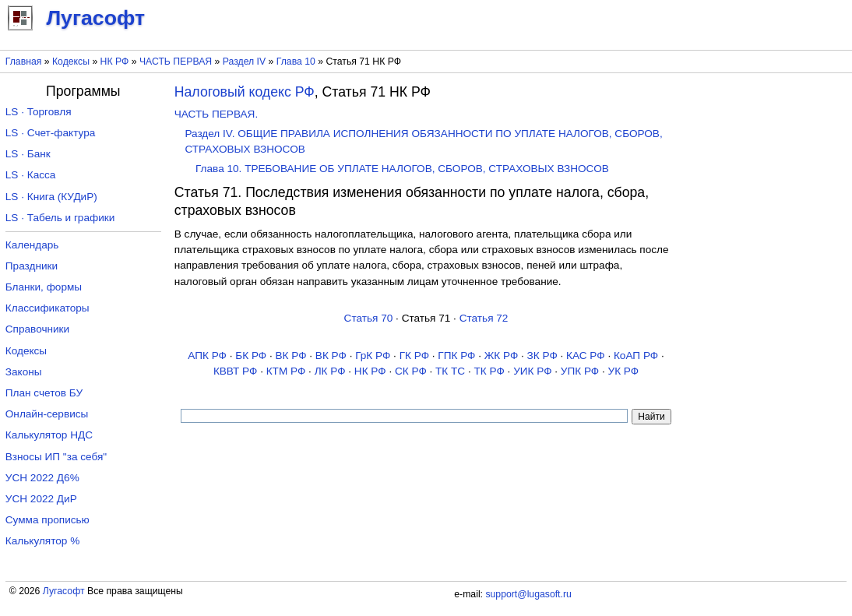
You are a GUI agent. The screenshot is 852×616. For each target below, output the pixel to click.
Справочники (37, 329)
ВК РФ (290, 356)
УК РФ (624, 371)
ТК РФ (489, 371)
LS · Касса (31, 175)
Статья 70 (369, 318)
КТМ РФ (286, 371)
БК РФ (251, 356)
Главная (24, 62)
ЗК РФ (542, 356)
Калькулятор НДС (49, 435)
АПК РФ (207, 356)
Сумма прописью (48, 520)
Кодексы (71, 62)
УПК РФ (580, 371)
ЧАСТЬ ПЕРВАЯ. (216, 114)
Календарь (32, 245)
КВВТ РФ (235, 371)
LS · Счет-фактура (51, 133)
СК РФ (411, 371)
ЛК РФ (330, 371)
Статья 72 (484, 318)
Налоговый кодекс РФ (245, 92)
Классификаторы (48, 308)
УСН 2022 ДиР (41, 499)
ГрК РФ (373, 356)
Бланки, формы (44, 287)
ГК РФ (414, 356)
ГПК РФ (456, 356)
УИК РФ (532, 371)
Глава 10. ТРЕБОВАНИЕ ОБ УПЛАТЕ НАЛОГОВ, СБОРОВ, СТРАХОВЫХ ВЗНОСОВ (402, 169)
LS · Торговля (39, 112)
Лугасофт (64, 591)
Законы (24, 372)
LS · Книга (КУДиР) (51, 197)
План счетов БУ (44, 393)
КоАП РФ (636, 356)
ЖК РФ (502, 356)
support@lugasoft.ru (528, 594)
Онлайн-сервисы (47, 414)
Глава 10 (296, 62)
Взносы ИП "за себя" (56, 457)
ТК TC (450, 371)
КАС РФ (586, 356)
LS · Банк (28, 154)
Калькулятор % (42, 541)
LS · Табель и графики (60, 218)
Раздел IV (244, 62)
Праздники (32, 266)
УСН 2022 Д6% (42, 478)
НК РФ (115, 62)
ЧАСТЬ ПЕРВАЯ (176, 62)
